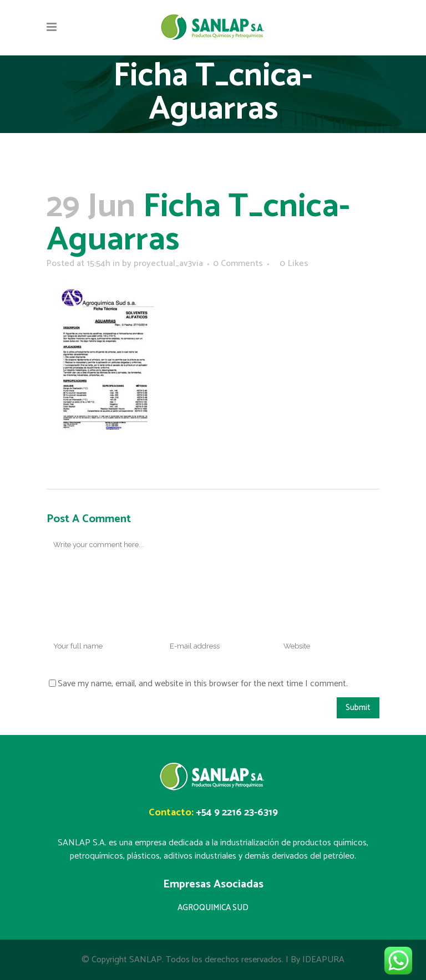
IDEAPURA (323, 960)
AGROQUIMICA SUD (213, 908)
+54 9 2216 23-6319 (237, 813)
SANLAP (146, 960)
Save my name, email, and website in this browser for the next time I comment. (203, 684)
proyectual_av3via (168, 264)
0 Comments (238, 264)
